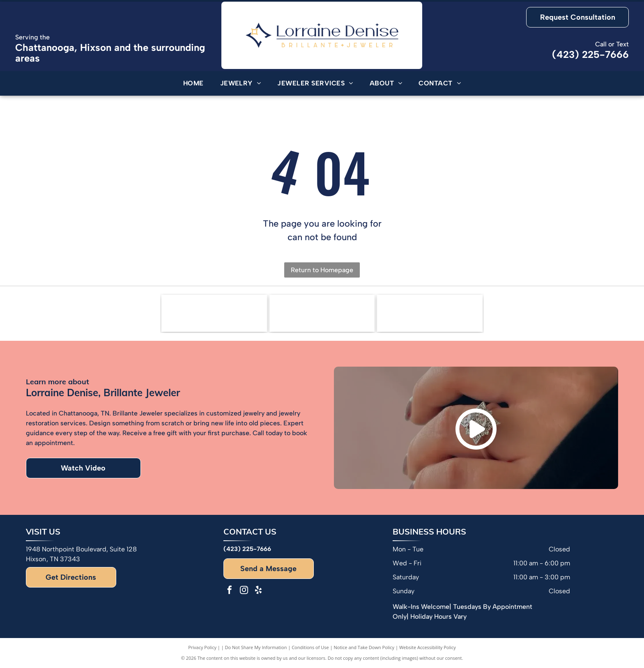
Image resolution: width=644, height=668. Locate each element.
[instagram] (244, 591)
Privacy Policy (202, 647)
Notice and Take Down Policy (364, 647)
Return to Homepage (322, 270)
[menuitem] (193, 83)
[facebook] (230, 591)
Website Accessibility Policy (428, 647)
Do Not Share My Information (256, 647)
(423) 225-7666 (590, 54)
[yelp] (258, 591)
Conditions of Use (310, 647)
